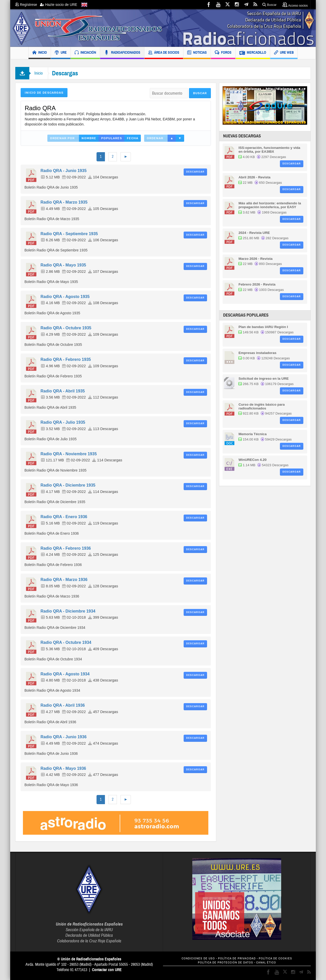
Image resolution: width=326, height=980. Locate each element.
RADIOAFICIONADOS (122, 53)
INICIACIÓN (85, 53)
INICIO (40, 53)
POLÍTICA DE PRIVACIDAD (237, 958)
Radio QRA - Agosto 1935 (65, 297)
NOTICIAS (197, 53)
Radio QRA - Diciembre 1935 (68, 485)
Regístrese (28, 5)
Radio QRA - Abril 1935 (63, 391)
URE (61, 53)
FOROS (223, 53)
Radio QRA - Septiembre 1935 (69, 234)
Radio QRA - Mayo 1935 (63, 265)
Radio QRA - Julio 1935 (63, 422)
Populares (112, 138)
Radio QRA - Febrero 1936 (66, 548)
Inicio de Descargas (44, 93)
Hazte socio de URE (59, 5)
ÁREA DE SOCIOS (164, 53)
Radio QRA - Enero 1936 (64, 517)
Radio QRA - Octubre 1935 (66, 328)
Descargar (195, 172)
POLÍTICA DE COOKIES (275, 958)
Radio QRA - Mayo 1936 (63, 768)
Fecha (133, 138)
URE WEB (284, 53)
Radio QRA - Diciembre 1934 (68, 611)
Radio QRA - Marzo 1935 (64, 202)
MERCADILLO (253, 53)
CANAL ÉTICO (266, 963)
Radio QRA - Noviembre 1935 (69, 454)
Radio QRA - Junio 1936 (64, 737)
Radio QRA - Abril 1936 (63, 705)
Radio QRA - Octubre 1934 (66, 642)
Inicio (39, 73)
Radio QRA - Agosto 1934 (65, 674)
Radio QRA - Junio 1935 (64, 171)
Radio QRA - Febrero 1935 (66, 359)
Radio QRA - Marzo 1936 (64, 580)
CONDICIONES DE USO (198, 958)
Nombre (89, 138)
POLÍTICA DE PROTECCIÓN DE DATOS (226, 963)
